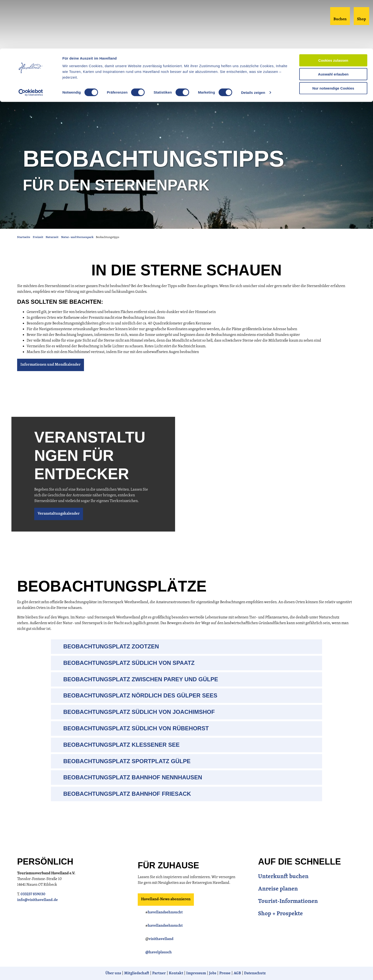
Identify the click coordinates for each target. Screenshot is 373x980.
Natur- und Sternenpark (77, 237)
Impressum (196, 973)
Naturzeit (52, 237)
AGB (237, 973)
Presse (225, 973)
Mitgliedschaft (137, 973)
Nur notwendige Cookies (333, 40)
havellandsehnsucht (165, 912)
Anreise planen (278, 889)
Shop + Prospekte (280, 914)
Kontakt (176, 973)
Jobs (213, 973)
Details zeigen (253, 44)
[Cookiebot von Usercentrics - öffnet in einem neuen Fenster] (31, 44)
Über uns (113, 973)
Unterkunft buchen (283, 877)
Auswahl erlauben (333, 26)
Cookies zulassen (333, 12)
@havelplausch (159, 952)
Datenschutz (255, 973)
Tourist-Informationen (288, 901)
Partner (159, 973)
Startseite (24, 237)
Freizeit (38, 237)
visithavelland (161, 939)
